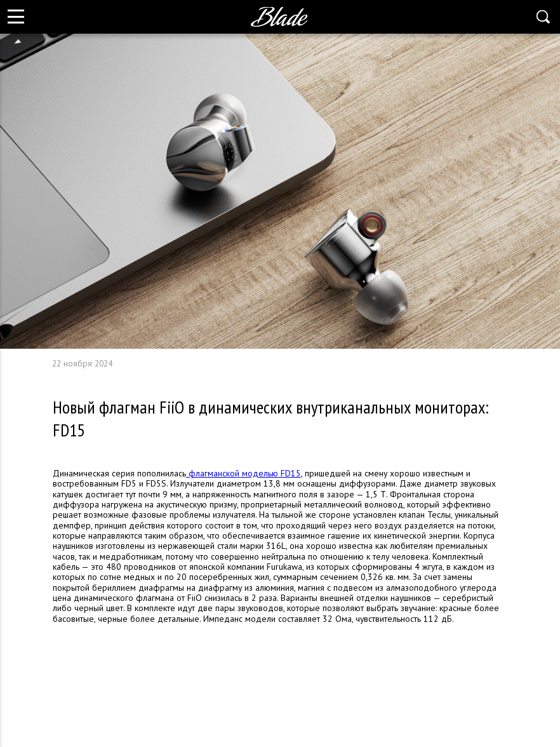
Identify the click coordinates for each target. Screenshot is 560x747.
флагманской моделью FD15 (243, 473)
